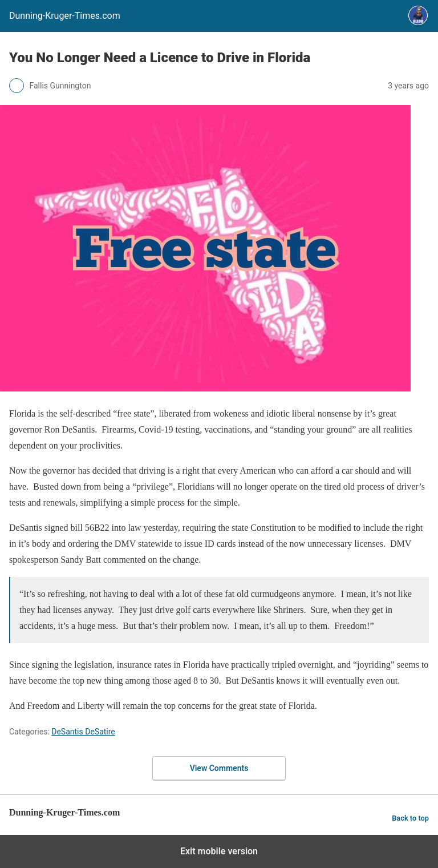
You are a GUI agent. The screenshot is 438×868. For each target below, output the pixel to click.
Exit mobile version (219, 851)
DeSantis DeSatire (83, 732)
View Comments (219, 768)
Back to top (410, 818)
